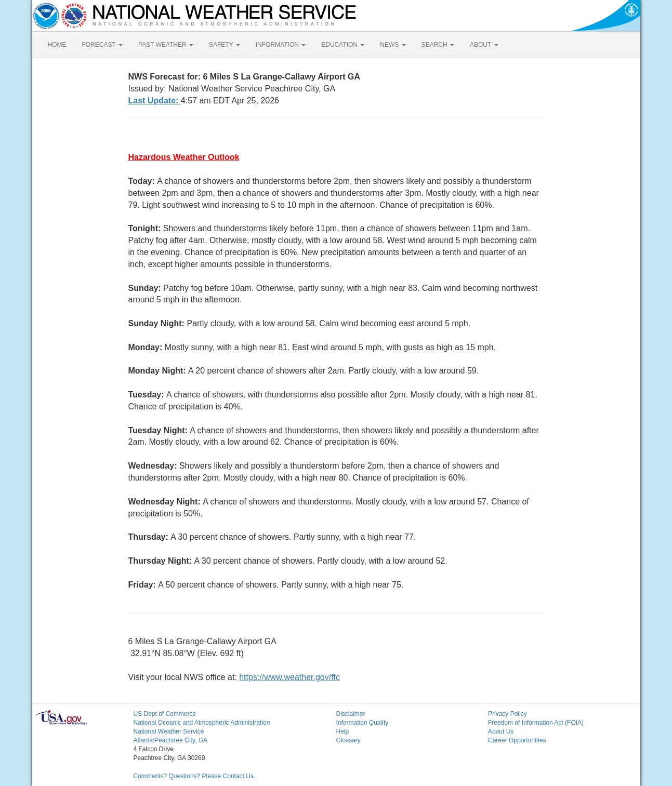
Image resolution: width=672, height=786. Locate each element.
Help (343, 731)
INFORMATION (281, 45)
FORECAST (102, 45)
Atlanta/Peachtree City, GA (171, 740)
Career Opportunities (517, 740)
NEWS (393, 45)
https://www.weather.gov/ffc (289, 677)
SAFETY (225, 45)
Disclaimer (351, 714)
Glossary (348, 740)
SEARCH (438, 45)
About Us (501, 731)
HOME (57, 45)
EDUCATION (343, 45)
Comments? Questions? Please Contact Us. (195, 776)
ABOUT (484, 45)
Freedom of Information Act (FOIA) (536, 723)
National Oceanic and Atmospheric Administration (202, 723)
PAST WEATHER (166, 45)
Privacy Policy (508, 714)
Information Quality (363, 723)
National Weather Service (169, 731)
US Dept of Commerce (165, 714)
